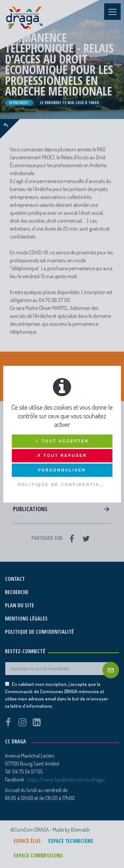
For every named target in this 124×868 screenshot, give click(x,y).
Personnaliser (62, 470)
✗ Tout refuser (62, 456)
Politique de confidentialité (65, 485)
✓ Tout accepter (62, 441)
